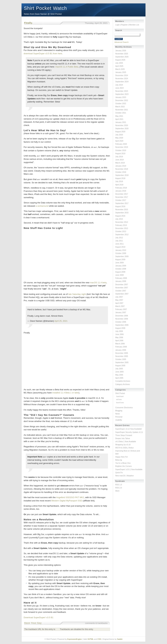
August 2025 (120, 60)
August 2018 (120, 178)
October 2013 (121, 231)
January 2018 (121, 191)
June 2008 (119, 275)
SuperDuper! (120, 396)
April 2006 (119, 340)
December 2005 (122, 353)
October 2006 (121, 322)
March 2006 (120, 344)
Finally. (28, 23)
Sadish (120, 638)
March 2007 (120, 306)
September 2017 (122, 203)
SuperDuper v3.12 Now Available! (129, 429)
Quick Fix (119, 472)
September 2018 (122, 175)
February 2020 (121, 144)
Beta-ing (119, 460)
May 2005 (119, 375)
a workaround (42, 205)
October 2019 (121, 150)
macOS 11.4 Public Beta (67, 67)
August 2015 (120, 216)
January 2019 (121, 166)
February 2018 (121, 188)
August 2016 (120, 206)
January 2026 (121, 50)
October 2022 (121, 103)
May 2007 (119, 300)
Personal (119, 417)
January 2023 (121, 97)
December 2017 (122, 194)
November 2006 (122, 319)
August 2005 (120, 365)
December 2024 (122, 75)
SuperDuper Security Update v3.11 (129, 432)
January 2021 (121, 122)
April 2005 (119, 378)
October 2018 (121, 172)
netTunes (119, 399)
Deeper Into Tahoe (123, 438)
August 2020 (120, 132)
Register (125, 25)
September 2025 (122, 57)
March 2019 (120, 163)
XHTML (90, 638)
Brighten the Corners (124, 466)
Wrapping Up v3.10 (123, 445)
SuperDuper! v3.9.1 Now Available (129, 469)
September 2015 (122, 213)
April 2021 (119, 119)
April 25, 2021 (61, 320)
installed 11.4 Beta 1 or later (65, 392)
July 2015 (119, 219)
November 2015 (122, 209)
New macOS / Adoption (125, 476)
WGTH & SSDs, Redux (124, 448)
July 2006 (119, 331)
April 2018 (119, 185)
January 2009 (121, 266)
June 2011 (119, 244)
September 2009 (122, 256)
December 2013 (122, 228)
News (118, 414)
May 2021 (119, 116)
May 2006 (119, 337)
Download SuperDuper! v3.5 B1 (38, 616)
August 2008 (120, 272)
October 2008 (121, 269)
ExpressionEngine (75, 638)
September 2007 (122, 294)
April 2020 (119, 141)
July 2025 (119, 63)
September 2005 (122, 362)
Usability (119, 420)
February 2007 (121, 309)
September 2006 (122, 325)
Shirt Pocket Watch (45, 8)
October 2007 (121, 291)
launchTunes (120, 403)
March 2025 (120, 69)
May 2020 (119, 138)
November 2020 (122, 125)
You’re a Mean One (123, 463)
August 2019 (120, 153)
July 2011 (119, 241)
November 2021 (122, 110)
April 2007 (119, 303)
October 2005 (121, 359)
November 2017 (122, 197)
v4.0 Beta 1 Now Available (126, 441)
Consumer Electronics (124, 407)
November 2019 (122, 147)
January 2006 (121, 350)
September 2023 (122, 94)
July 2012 (119, 238)
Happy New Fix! (122, 457)
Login (118, 25)
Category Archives (123, 384)
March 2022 (120, 107)
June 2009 (119, 263)
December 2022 (122, 100)
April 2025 (119, 66)
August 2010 (120, 247)
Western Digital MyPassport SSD (67, 500)
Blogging (119, 411)
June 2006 (119, 334)
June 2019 (119, 160)
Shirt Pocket (120, 393)
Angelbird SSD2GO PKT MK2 (70, 496)
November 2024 (122, 78)
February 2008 (121, 278)
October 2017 (121, 200)
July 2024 (119, 85)
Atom (117, 491)
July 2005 (119, 369)
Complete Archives (123, 381)
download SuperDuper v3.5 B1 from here (43, 54)
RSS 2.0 (119, 488)
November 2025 (122, 54)
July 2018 (119, 181)
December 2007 (122, 284)
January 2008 (121, 281)
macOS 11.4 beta (98, 282)
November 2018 (122, 169)
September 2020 (122, 128)
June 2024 (119, 88)
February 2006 (121, 347)
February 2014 (121, 225)
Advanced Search (121, 42)
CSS (99, 638)
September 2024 (122, 82)
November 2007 (122, 288)
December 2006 (122, 316)
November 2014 (122, 222)
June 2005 (119, 372)
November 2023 (122, 91)
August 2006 (120, 328)
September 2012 (122, 234)
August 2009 (120, 259)
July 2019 (119, 157)
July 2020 (119, 135)
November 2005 (122, 356)
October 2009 (121, 253)
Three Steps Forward (124, 435)
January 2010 (121, 250)
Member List (134, 25)
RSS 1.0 (119, 485)
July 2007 (119, 297)
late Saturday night (77, 294)
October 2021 (121, 113)
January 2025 (121, 72)
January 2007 (121, 312)
